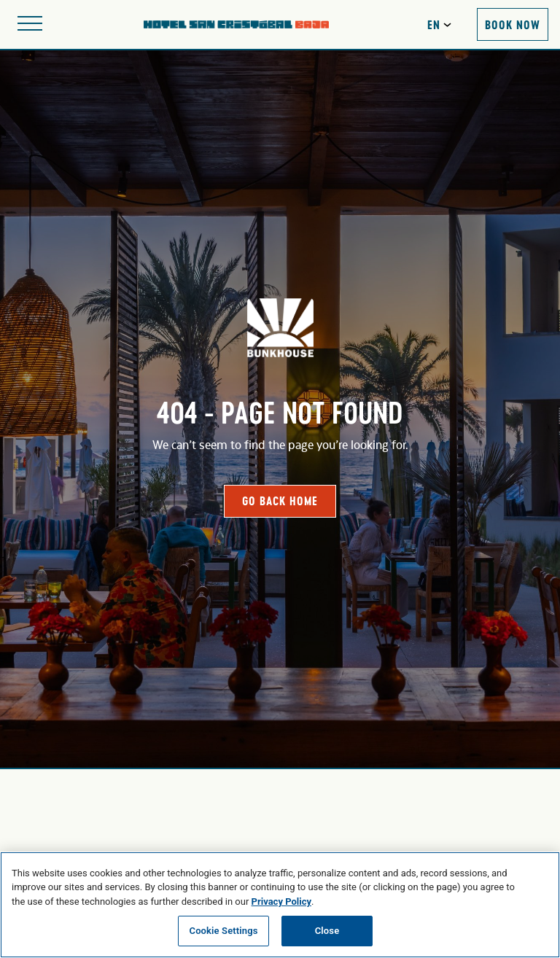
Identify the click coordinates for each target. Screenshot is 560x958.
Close (327, 931)
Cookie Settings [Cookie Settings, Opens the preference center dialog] (224, 931)
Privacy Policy (281, 901)
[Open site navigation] (30, 24)
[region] (280, 905)
